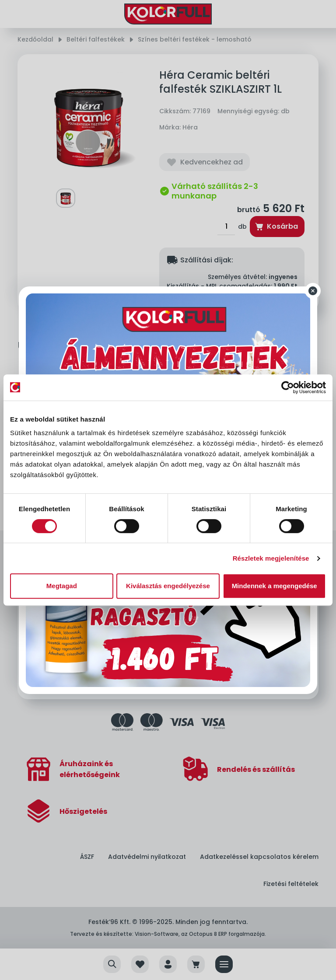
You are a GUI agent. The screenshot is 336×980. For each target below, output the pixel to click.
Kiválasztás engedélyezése (168, 586)
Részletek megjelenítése (271, 558)
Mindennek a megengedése (275, 586)
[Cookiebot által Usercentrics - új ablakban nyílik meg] (288, 387)
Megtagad (62, 586)
